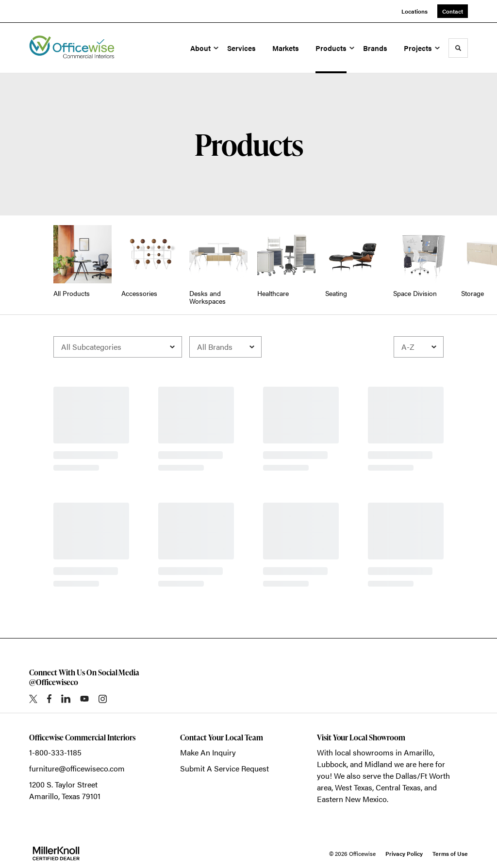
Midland (378, 764)
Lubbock (332, 764)
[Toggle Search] (458, 48)
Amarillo (418, 752)
